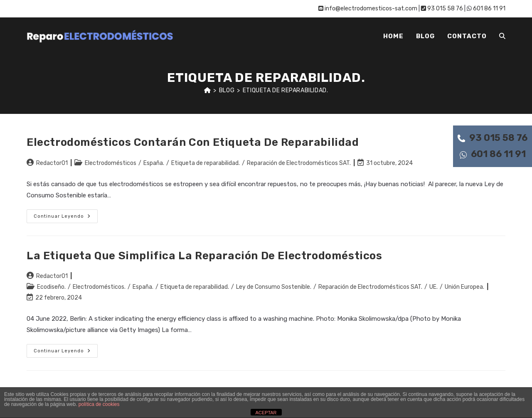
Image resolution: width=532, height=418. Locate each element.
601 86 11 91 (493, 154)
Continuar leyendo (66, 218)
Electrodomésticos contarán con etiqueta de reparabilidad (193, 142)
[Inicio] (208, 90)
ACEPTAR (266, 413)
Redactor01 (52, 163)
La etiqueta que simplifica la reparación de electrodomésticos (204, 256)
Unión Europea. (464, 287)
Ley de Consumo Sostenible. (274, 287)
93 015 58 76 (493, 138)
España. (154, 163)
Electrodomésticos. (99, 287)
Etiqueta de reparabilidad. (286, 90)
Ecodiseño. (51, 287)
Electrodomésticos (111, 163)
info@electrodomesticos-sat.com (368, 9)
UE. (433, 287)
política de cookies (99, 404)
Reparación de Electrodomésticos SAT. (299, 163)
